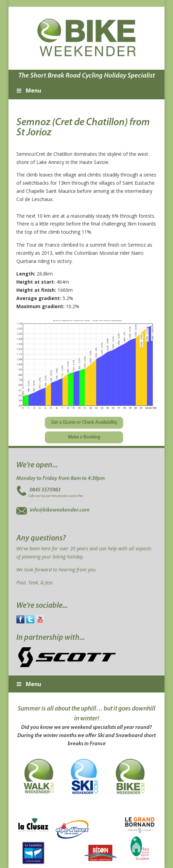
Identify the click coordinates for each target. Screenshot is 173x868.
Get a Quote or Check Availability (84, 423)
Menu (28, 90)
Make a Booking (84, 437)
